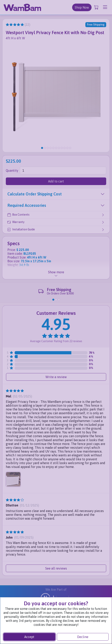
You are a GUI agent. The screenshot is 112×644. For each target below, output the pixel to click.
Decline (83, 637)
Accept (29, 637)
